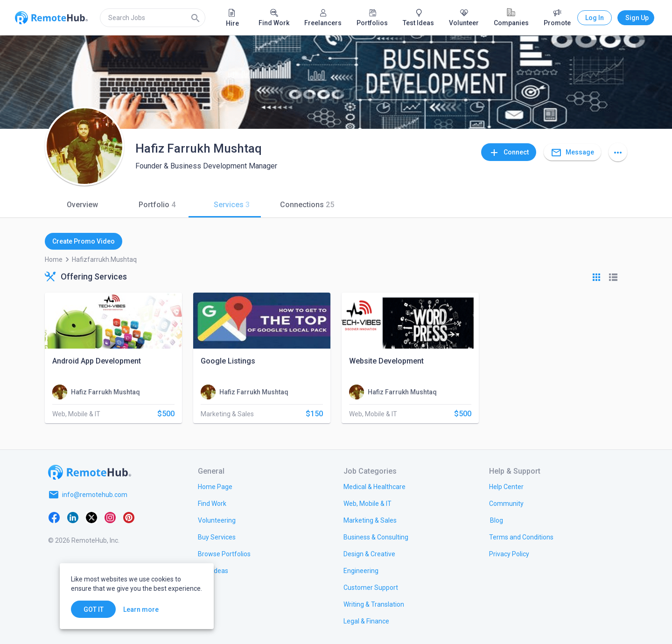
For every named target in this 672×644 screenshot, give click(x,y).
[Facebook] (54, 517)
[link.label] (506, 486)
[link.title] (215, 486)
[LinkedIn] (73, 517)
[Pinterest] (129, 517)
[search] (153, 18)
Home (54, 259)
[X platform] (91, 517)
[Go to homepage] (90, 472)
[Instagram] (110, 517)
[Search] (196, 18)
